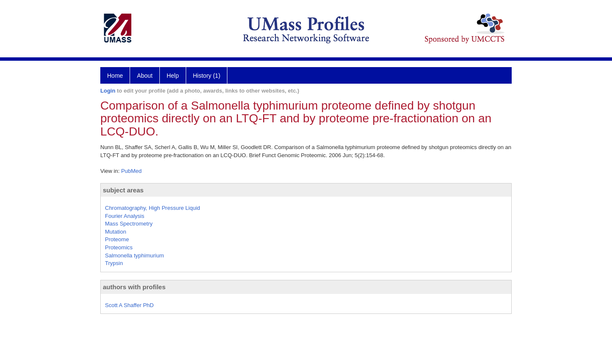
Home (115, 76)
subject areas (123, 190)
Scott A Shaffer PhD (129, 305)
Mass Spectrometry (129, 224)
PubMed (131, 171)
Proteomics (119, 247)
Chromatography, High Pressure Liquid (153, 208)
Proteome (117, 239)
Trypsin (114, 263)
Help (173, 76)
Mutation (116, 232)
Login (108, 91)
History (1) (207, 76)
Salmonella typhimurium (135, 255)
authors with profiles (134, 287)
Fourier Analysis (125, 216)
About (145, 76)
